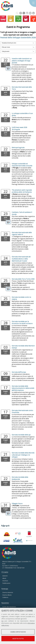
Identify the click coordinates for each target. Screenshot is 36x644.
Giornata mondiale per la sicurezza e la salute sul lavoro (22, 322)
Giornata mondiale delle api (21, 435)
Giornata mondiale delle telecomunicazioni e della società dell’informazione (23, 388)
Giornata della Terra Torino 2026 (23, 279)
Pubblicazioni (6, 583)
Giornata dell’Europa (19, 372)
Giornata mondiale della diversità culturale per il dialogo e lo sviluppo (23, 455)
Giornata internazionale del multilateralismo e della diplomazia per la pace (21, 259)
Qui (2, 621)
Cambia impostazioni (18, 632)
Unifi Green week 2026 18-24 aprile (19, 128)
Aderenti (5, 576)
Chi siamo (5, 572)
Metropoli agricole (18, 148)
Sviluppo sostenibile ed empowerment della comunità (22, 165)
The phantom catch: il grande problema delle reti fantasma (22, 191)
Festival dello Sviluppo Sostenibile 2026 (18, 37)
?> (18, 51)
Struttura (5, 581)
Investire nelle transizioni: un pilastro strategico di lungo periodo (22, 61)
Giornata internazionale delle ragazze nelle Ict (22, 233)
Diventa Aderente (8, 592)
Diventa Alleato (7, 595)
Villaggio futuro (17, 504)
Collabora (5, 597)
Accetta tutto (18, 639)
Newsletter (5, 603)
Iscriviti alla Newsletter (9, 607)
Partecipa (5, 589)
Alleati (4, 578)
